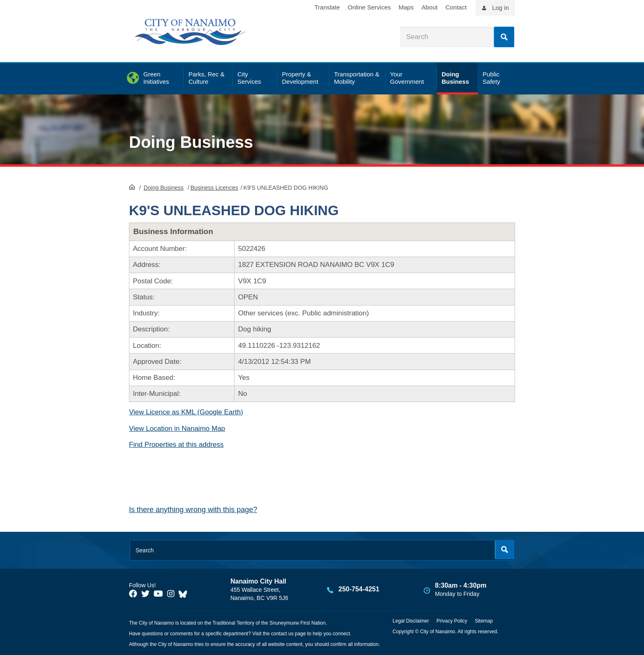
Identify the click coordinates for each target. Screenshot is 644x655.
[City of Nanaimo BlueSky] (185, 594)
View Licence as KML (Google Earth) (186, 412)
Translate (327, 7)
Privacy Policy (452, 621)
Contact (456, 7)
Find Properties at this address (176, 445)
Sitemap (484, 621)
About (429, 7)
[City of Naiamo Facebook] (133, 594)
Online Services (369, 7)
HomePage (132, 187)
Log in (500, 8)
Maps (406, 7)
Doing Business (191, 142)
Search (504, 37)
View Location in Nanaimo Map (177, 429)
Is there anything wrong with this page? (193, 510)
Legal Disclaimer (411, 621)
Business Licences (214, 188)
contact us (282, 634)
